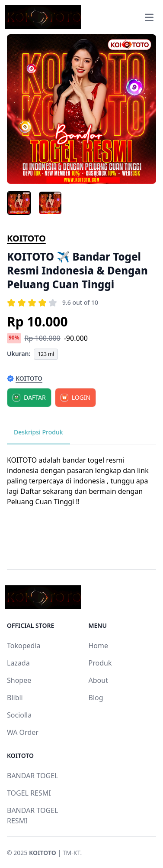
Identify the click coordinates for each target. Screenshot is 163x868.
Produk (100, 663)
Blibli (15, 698)
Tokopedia (24, 646)
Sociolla (19, 715)
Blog (96, 698)
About (98, 680)
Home (99, 646)
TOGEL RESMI (29, 793)
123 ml (46, 354)
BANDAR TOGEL (32, 776)
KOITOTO (26, 238)
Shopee (19, 680)
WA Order (23, 732)
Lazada (18, 663)
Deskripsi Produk (38, 432)
